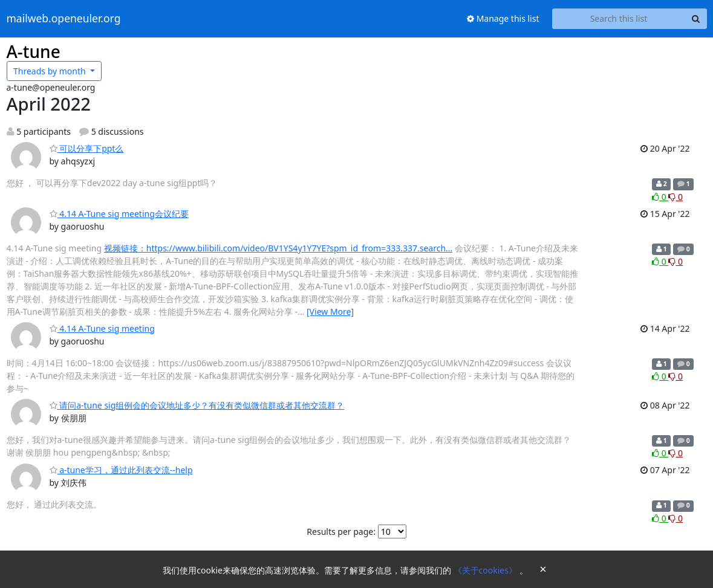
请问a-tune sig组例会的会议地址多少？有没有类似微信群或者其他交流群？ (197, 405)
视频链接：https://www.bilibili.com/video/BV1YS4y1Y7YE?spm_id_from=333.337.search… (278, 248)
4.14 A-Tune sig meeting (102, 328)
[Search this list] (619, 19)
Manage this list (503, 18)
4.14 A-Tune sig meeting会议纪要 (119, 214)
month (50, 71)
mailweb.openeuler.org (64, 19)
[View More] (330, 312)
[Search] (696, 19)
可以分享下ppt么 (87, 148)
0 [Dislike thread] (676, 197)
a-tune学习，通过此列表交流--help (121, 470)
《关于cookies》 (487, 570)
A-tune (34, 51)
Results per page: (341, 531)
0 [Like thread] (660, 197)
